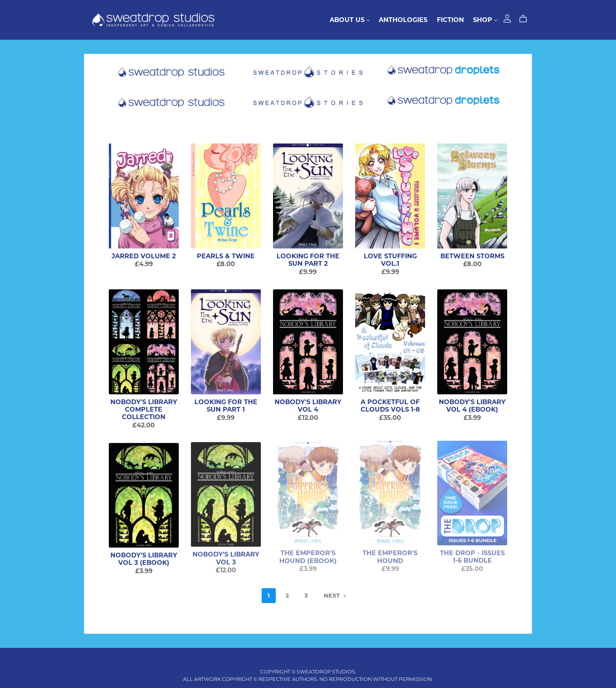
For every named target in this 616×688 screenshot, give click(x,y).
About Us (350, 20)
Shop (485, 20)
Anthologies (403, 20)
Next (335, 596)
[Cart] (526, 19)
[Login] (507, 18)
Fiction (450, 20)
